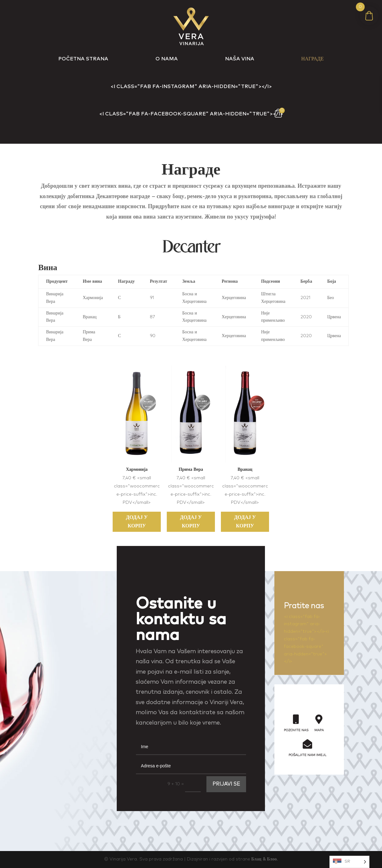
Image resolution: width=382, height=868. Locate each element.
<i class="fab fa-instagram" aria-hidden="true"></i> (191, 86)
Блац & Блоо (264, 859)
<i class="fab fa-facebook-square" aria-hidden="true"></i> (191, 114)
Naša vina (240, 59)
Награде (312, 59)
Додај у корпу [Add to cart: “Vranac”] (245, 522)
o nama (167, 59)
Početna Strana (83, 59)
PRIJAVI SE (226, 784)
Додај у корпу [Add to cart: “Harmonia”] (137, 522)
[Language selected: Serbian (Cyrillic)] (349, 862)
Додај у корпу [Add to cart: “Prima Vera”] (191, 522)
